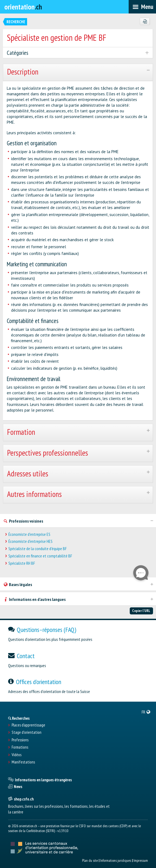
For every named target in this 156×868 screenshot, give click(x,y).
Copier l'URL (141, 611)
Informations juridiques (116, 860)
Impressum (141, 860)
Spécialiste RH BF (22, 563)
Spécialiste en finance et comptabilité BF (40, 556)
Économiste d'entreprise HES (30, 541)
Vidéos (17, 755)
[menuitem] (146, 712)
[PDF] (145, 22)
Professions (20, 740)
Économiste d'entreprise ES (29, 534)
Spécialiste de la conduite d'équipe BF (38, 549)
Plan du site (90, 860)
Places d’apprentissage (28, 725)
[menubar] (142, 7)
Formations (20, 747)
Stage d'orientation (27, 732)
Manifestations (23, 762)
